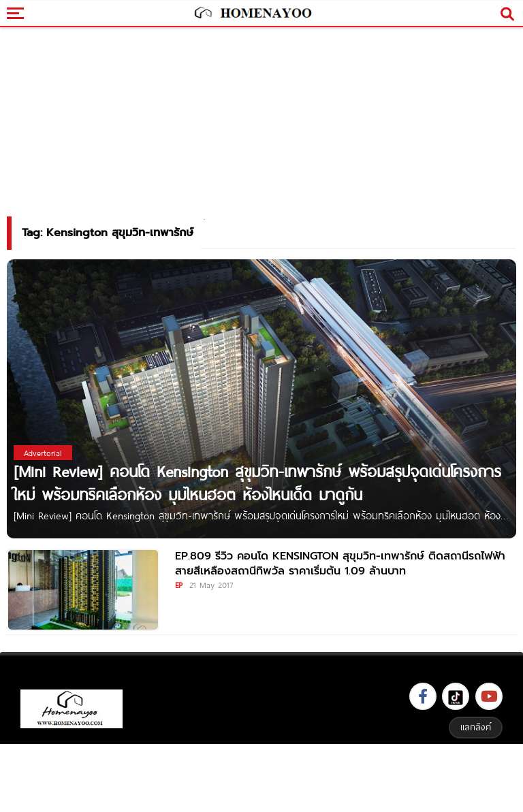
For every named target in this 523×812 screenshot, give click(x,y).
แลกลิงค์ (476, 727)
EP (179, 585)
